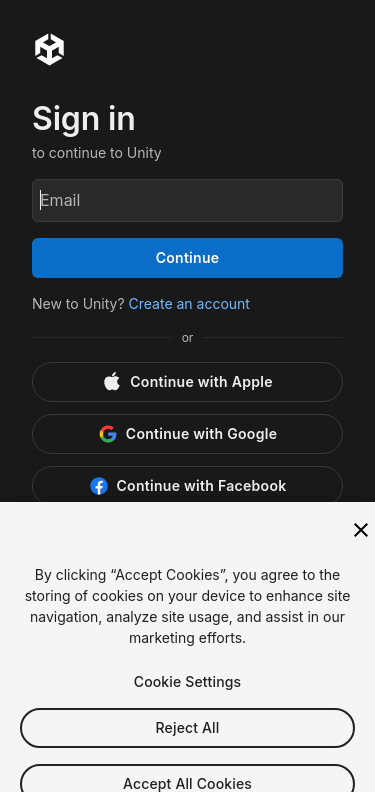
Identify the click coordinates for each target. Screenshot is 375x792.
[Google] (187, 434)
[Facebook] (187, 486)
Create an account (189, 303)
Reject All (188, 740)
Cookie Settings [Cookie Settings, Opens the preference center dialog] (188, 694)
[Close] (361, 543)
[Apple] (187, 382)
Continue (188, 257)
